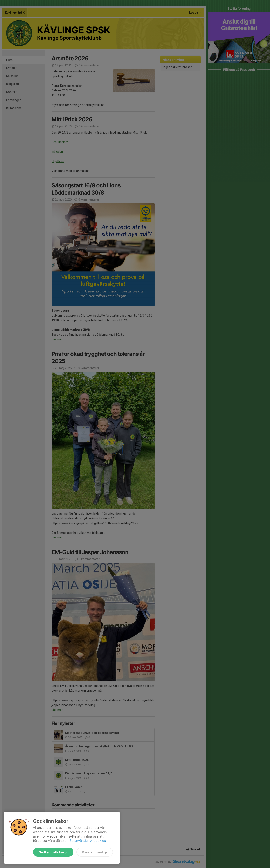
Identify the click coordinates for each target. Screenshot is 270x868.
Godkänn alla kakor (53, 852)
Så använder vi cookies (88, 841)
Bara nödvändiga (95, 852)
